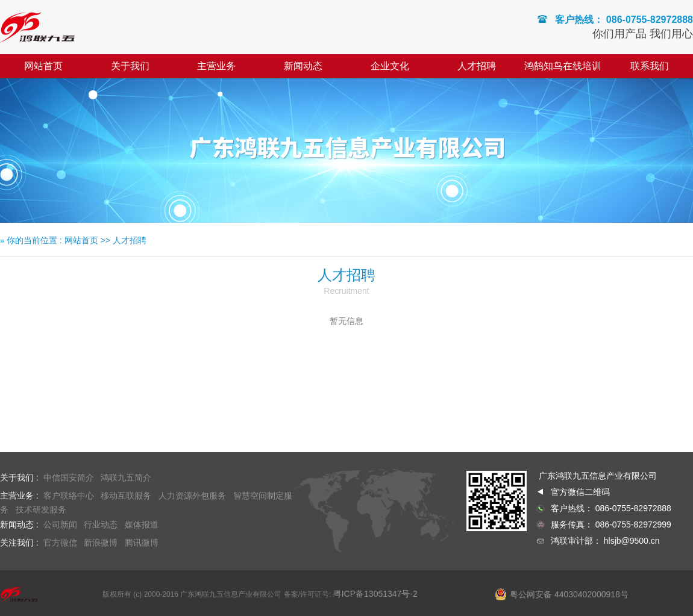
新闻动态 (303, 66)
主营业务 (216, 66)
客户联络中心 (69, 496)
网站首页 (43, 66)
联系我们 (650, 66)
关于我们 (130, 66)
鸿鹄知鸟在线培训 (563, 66)
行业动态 (101, 524)
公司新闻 (60, 524)
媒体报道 (142, 524)
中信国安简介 (69, 478)
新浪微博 (101, 543)
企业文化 (390, 66)
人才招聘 (477, 66)
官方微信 (60, 543)
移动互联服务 (126, 496)
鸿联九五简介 (126, 478)
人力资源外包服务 (192, 496)
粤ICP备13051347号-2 (375, 594)
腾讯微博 (143, 543)
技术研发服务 (41, 509)
